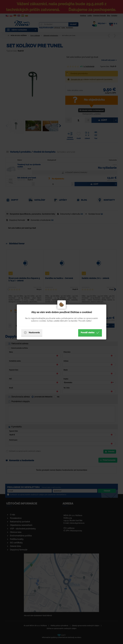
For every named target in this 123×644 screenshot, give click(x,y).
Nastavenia (32, 333)
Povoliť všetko (90, 333)
